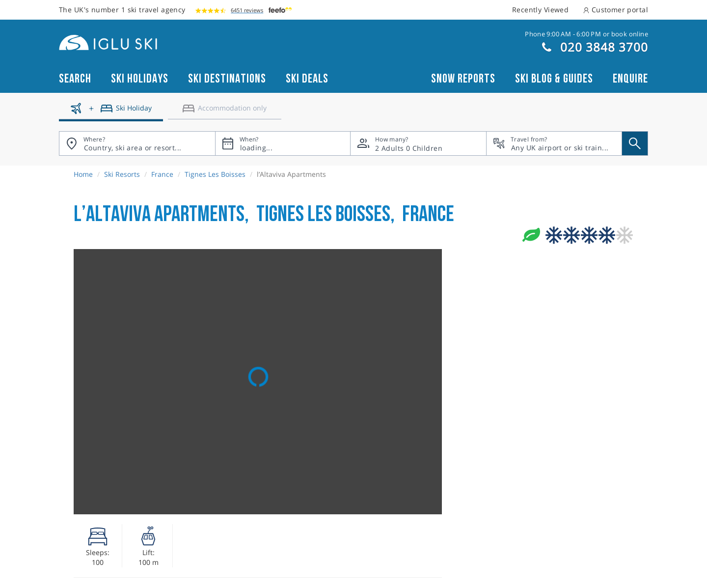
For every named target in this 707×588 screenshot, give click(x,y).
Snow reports (463, 79)
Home (83, 174)
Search (75, 79)
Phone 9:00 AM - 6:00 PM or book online (586, 34)
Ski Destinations (227, 79)
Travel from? (529, 139)
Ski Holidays (140, 79)
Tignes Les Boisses (215, 174)
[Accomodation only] (225, 112)
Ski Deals (307, 79)
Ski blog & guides (554, 79)
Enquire (630, 79)
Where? (94, 139)
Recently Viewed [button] (540, 10)
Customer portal (616, 10)
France (162, 174)
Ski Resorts (122, 174)
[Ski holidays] (111, 112)
